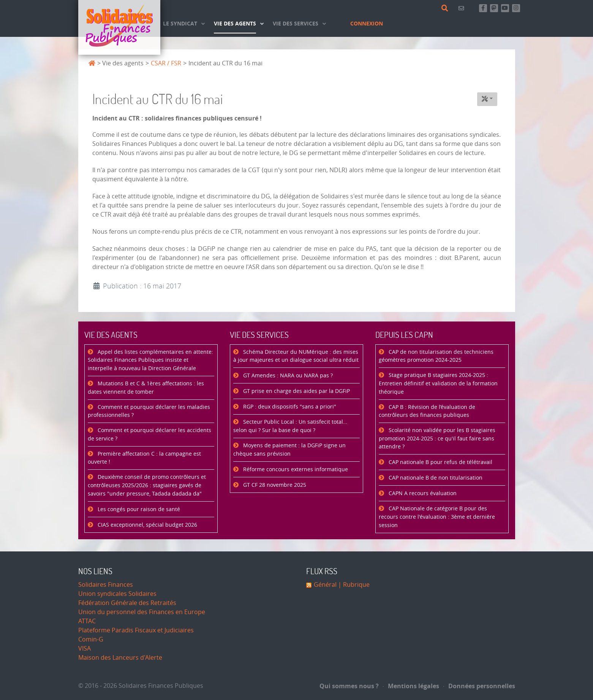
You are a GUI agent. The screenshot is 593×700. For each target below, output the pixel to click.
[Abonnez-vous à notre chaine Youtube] (505, 8)
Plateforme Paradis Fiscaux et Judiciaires (136, 630)
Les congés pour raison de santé (138, 509)
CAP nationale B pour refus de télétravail (440, 462)
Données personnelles (479, 686)
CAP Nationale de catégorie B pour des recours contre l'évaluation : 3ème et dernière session (437, 517)
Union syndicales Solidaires (117, 594)
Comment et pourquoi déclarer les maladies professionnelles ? (149, 411)
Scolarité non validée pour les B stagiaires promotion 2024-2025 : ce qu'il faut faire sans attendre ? (437, 439)
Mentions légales (411, 686)
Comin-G (91, 639)
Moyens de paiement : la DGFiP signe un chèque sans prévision (289, 450)
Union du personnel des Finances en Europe (142, 612)
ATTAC (87, 621)
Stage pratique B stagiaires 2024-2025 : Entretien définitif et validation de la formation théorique (438, 383)
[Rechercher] (446, 8)
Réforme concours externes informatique (295, 470)
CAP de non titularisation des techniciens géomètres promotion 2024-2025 (436, 356)
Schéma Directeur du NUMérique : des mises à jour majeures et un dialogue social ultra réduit (296, 356)
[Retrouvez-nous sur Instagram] (516, 8)
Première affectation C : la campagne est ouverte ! (144, 458)
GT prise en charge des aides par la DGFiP (296, 391)
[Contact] (463, 8)
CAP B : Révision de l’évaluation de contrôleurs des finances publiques (427, 411)
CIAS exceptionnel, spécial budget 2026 (147, 525)
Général (325, 585)
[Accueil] (119, 27)
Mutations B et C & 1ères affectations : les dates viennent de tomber (146, 388)
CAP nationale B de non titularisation (435, 478)
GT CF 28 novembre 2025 (274, 485)
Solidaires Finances (106, 585)
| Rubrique (353, 585)
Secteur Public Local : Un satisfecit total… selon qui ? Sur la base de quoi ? (290, 426)
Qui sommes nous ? (349, 686)
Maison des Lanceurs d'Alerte (120, 658)
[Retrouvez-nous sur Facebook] (483, 8)
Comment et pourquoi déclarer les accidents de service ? (149, 435)
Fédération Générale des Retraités (127, 603)
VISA (85, 649)
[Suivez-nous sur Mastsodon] (494, 8)
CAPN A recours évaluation (422, 493)
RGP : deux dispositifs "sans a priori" (289, 407)
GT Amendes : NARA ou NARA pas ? (287, 376)
